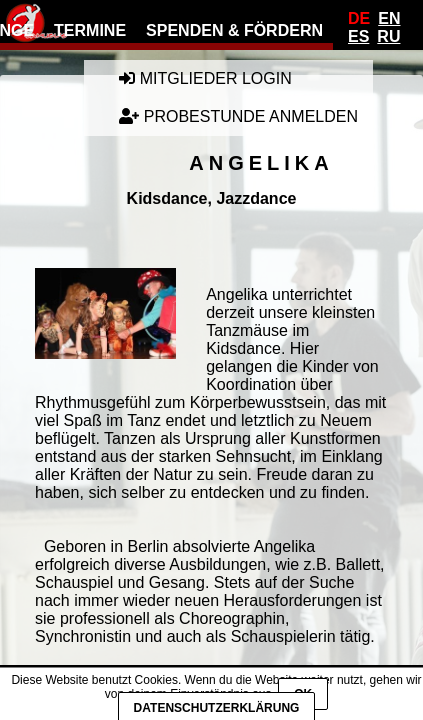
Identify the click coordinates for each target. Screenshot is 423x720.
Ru (388, 36)
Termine (90, 30)
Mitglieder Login (205, 78)
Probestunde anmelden (238, 116)
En (389, 18)
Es (358, 36)
